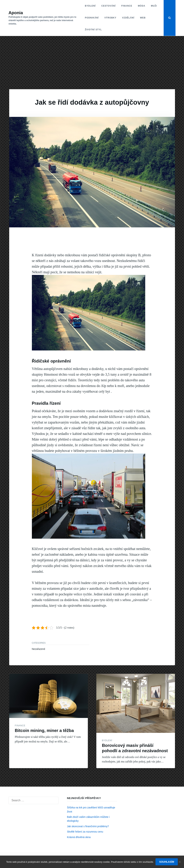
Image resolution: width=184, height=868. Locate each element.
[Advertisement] (92, 63)
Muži (154, 6)
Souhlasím (167, 862)
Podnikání (92, 18)
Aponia (16, 13)
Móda (142, 6)
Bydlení (90, 6)
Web (143, 18)
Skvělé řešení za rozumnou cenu (85, 832)
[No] (180, 862)
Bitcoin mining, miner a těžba (44, 730)
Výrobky (110, 18)
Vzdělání (128, 18)
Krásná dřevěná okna (79, 837)
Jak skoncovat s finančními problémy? (88, 826)
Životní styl (93, 30)
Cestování (108, 6)
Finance (127, 6)
